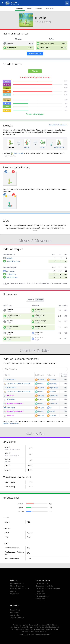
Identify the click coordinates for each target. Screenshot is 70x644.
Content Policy (15, 612)
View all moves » (35, 53)
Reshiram (9, 395)
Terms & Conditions (17, 618)
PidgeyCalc (40, 591)
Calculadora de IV (42, 583)
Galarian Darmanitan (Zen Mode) (17, 383)
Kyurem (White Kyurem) (14, 403)
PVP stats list (15, 594)
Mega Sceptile (17, 153)
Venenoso (7, 84)
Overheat (51, 380)
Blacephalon (10, 379)
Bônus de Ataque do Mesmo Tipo (44, 283)
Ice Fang (39, 384)
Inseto (7, 88)
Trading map (40, 599)
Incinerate (40, 380)
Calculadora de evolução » (58, 125)
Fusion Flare (52, 396)
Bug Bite (39, 400)
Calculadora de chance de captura (48, 588)
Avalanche (52, 384)
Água (7, 103)
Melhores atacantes (17, 583)
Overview (20, 8)
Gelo (7, 95)
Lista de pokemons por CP (19, 588)
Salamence (9, 407)
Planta (7, 107)
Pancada (10, 43)
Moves (29, 8)
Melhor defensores (17, 586)
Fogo (7, 91)
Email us (16, 605)
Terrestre (7, 100)
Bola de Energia (12, 277)
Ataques (13, 591)
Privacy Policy (15, 610)
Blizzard (51, 412)
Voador (7, 81)
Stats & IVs (50, 8)
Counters (39, 8)
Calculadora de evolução (44, 586)
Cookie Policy (15, 615)
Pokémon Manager (43, 596)
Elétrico (7, 110)
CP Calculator (41, 594)
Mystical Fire (52, 388)
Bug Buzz (51, 400)
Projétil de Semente (47, 43)
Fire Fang (39, 396)
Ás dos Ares (11, 271)
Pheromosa (9, 399)
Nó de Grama (11, 48)
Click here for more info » (11, 423)
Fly (49, 408)
